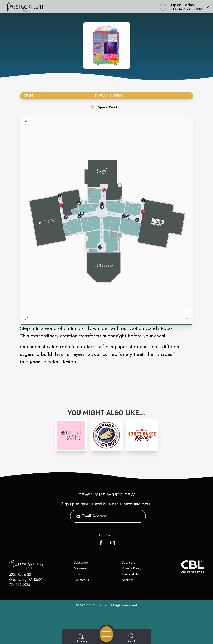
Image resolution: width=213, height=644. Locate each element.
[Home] (81, 7)
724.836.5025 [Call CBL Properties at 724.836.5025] (20, 585)
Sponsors (128, 562)
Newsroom (82, 568)
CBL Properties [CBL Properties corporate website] (97, 605)
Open (106, 96)
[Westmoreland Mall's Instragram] (113, 542)
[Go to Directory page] (82, 638)
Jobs (77, 574)
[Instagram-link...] (71, 435)
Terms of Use (131, 574)
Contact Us (81, 580)
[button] (189, 7)
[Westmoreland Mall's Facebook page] (102, 542)
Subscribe (81, 562)
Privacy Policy (132, 568)
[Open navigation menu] (106, 634)
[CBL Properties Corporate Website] (181, 567)
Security (127, 580)
